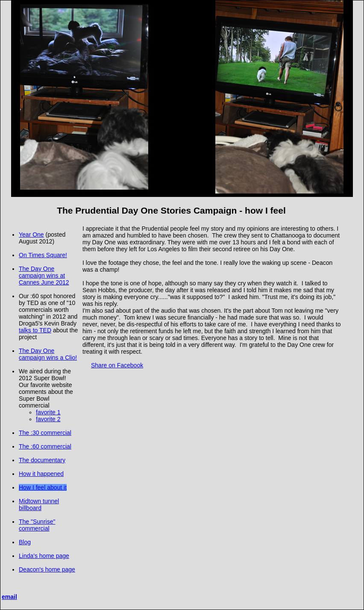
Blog (25, 542)
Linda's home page (44, 556)
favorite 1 (48, 412)
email (9, 597)
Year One (31, 235)
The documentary (42, 460)
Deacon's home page (47, 569)
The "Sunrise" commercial (37, 525)
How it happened (41, 474)
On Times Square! (43, 255)
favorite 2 (48, 419)
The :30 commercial (45, 433)
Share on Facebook (117, 365)
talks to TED (35, 330)
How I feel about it (43, 487)
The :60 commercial (45, 446)
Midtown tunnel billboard (39, 504)
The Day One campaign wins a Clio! (48, 354)
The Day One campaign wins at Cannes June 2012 (44, 276)
